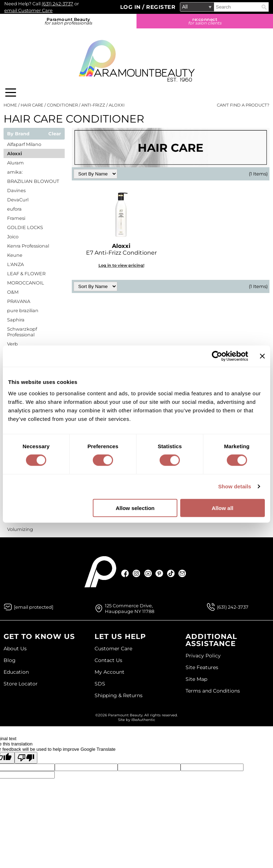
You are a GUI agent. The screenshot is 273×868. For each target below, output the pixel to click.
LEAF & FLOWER (26, 273)
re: (205, 21)
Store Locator (21, 684)
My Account (109, 672)
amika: (15, 172)
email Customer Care (28, 10)
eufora (14, 209)
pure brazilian (23, 310)
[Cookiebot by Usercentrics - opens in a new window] (217, 356)
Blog (10, 660)
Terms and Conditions (213, 691)
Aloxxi (15, 153)
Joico (13, 237)
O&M (13, 292)
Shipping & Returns (119, 695)
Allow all (222, 508)
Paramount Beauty (68, 21)
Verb (12, 344)
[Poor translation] (26, 758)
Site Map (196, 679)
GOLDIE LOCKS (25, 227)
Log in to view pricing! (121, 265)
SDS (100, 684)
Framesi (16, 218)
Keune (15, 255)
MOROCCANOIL (26, 283)
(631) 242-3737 (57, 4)
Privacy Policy (203, 656)
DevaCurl (18, 200)
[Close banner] (262, 356)
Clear (55, 134)
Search (264, 7)
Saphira (16, 320)
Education (16, 672)
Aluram (15, 163)
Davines (16, 190)
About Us (15, 649)
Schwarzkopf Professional (22, 332)
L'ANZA (15, 264)
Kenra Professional (28, 246)
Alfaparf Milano (24, 144)
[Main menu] (11, 93)
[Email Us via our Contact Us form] (34, 607)
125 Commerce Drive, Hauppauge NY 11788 (130, 608)
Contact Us (108, 660)
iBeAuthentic (143, 720)
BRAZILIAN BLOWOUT (33, 181)
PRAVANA (19, 301)
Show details (235, 486)
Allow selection (135, 508)
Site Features (202, 667)
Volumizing (20, 529)
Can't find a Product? (243, 105)
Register (161, 7)
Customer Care (113, 649)
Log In (131, 7)
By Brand (18, 134)
